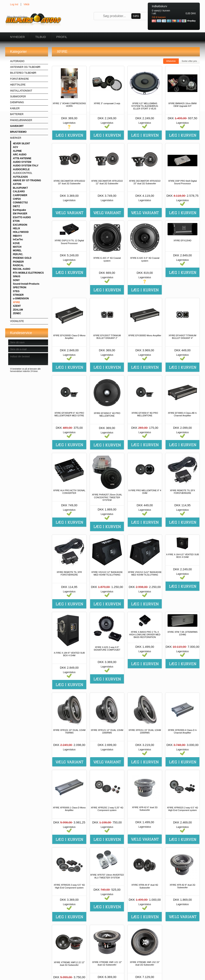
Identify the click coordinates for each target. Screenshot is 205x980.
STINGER (18, 295)
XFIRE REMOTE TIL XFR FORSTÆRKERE (69, 573)
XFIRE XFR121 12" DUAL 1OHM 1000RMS (107, 731)
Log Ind (14, 4)
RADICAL (18, 265)
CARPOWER (20, 195)
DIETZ (17, 206)
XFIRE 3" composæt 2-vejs (107, 103)
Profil (62, 37)
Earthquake (20, 210)
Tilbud (41, 37)
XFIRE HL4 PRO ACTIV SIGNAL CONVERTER (69, 492)
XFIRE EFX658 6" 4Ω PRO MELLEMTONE (107, 414)
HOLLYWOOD (21, 232)
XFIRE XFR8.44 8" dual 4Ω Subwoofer (145, 886)
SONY (16, 280)
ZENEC (17, 313)
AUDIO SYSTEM (22, 162)
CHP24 (17, 199)
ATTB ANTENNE (22, 158)
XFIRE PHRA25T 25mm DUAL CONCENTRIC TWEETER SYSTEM (107, 497)
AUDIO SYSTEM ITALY (26, 166)
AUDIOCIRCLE (21, 169)
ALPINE (17, 151)
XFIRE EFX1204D (182, 240)
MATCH (17, 247)
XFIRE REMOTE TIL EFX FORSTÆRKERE (182, 492)
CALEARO (19, 192)
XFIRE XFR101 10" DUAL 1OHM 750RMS (69, 731)
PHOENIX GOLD (22, 258)
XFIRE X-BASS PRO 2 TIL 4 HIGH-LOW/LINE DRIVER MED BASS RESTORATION (145, 635)
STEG (16, 291)
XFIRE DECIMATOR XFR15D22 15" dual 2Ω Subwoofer (145, 182)
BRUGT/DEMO (18, 132)
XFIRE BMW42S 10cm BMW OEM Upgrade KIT (183, 105)
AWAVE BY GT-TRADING (27, 180)
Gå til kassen (159, 17)
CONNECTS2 (20, 203)
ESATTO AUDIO (22, 217)
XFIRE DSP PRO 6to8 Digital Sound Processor (182, 182)
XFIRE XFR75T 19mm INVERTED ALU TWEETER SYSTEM (107, 876)
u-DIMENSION (21, 298)
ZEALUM (18, 310)
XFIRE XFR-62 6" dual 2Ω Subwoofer (145, 809)
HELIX (17, 228)
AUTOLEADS (20, 177)
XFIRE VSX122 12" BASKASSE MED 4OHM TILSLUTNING (107, 573)
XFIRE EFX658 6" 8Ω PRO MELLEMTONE (145, 414)
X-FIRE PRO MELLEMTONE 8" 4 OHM (145, 492)
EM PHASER (20, 214)
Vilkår (27, 4)
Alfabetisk (171, 61)
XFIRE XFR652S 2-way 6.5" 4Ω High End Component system (182, 809)
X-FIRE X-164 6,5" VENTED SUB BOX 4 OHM (182, 556)
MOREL (17, 251)
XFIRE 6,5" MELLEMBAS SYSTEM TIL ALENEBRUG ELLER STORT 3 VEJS (145, 106)
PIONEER (18, 262)
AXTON (17, 184)
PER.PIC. (18, 254)
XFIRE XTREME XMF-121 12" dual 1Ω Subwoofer (107, 963)
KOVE (16, 243)
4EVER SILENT (22, 144)
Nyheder (18, 37)
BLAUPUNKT (21, 188)
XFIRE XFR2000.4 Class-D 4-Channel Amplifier (182, 731)
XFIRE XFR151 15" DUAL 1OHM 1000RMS (145, 731)
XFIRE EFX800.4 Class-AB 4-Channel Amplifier (182, 414)
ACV (16, 147)
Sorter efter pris (189, 61)
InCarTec (18, 239)
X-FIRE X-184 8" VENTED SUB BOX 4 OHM (69, 654)
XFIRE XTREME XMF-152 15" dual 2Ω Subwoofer (145, 963)
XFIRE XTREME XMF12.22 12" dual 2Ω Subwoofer (69, 964)
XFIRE (17, 302)
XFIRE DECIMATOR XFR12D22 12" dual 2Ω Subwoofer (107, 182)
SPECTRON (20, 287)
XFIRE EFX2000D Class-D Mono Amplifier (69, 337)
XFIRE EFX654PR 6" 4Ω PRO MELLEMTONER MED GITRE (69, 414)
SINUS (17, 276)
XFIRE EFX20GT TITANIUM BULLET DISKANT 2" (107, 337)
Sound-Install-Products (26, 284)
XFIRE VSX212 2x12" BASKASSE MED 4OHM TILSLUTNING (145, 573)
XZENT (17, 306)
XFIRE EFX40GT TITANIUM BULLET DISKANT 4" (182, 337)
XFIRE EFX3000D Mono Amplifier (145, 335)
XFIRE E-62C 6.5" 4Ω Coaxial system (145, 259)
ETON (16, 221)
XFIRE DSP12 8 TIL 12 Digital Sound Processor (69, 242)
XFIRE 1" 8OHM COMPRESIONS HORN (69, 105)
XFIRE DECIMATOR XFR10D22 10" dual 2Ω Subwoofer (69, 182)
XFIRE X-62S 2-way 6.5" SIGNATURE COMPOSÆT (107, 648)
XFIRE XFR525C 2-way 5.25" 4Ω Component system (107, 809)
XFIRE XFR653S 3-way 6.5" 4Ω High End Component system (69, 886)
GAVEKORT (17, 126)
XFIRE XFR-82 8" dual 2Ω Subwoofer (183, 886)
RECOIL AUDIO (22, 269)
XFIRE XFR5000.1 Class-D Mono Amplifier (69, 809)
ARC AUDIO (20, 155)
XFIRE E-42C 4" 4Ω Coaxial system (107, 259)
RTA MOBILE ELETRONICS (28, 273)
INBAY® (18, 236)
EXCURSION (20, 225)
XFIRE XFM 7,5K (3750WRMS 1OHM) (182, 633)
